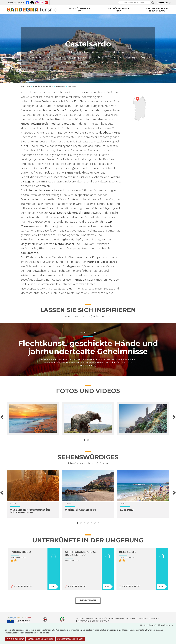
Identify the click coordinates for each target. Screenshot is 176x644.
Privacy (134, 618)
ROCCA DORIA (21, 552)
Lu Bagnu (127, 510)
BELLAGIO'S (128, 552)
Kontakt (105, 621)
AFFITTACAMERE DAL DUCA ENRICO (81, 553)
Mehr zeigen (88, 600)
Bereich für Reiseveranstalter (111, 618)
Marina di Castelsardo (80, 510)
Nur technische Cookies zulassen (158, 625)
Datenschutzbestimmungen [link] (70, 639)
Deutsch (163, 3)
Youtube (46, 2)
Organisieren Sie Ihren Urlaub (157, 10)
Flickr (42, 2)
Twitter (32, 2)
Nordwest (88, 35)
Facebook (27, 2)
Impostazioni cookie (88, 621)
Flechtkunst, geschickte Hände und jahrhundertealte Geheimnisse (88, 347)
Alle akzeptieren (15, 639)
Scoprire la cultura (88, 333)
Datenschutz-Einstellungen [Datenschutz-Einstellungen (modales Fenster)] (40, 639)
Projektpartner (84, 618)
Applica (153, 3)
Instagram (37, 2)
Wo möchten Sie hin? (118, 10)
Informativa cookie (149, 618)
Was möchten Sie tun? (79, 10)
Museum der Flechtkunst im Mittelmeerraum (30, 511)
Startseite (25, 86)
